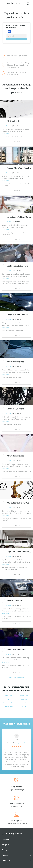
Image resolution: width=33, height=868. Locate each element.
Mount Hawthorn (9, 703)
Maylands (24, 699)
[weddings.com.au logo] (12, 3)
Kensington (9, 706)
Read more (5, 133)
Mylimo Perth (21, 743)
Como (24, 706)
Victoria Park (24, 703)
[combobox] (16, 31)
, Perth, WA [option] (12, 36)
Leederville (9, 699)
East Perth (9, 696)
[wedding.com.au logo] (12, 835)
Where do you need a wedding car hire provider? (16, 27)
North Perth (24, 696)
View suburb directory (17, 713)
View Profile (17, 142)
